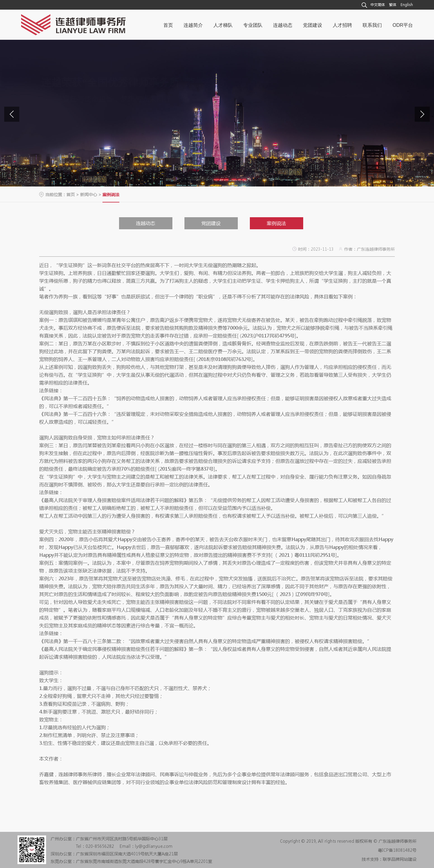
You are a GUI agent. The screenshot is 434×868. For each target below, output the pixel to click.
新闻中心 (89, 194)
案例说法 (276, 223)
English (407, 5)
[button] (422, 114)
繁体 (393, 5)
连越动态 (146, 223)
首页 (71, 194)
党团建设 (211, 223)
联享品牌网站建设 (400, 859)
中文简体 (378, 5)
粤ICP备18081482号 (397, 850)
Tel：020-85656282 (95, 846)
